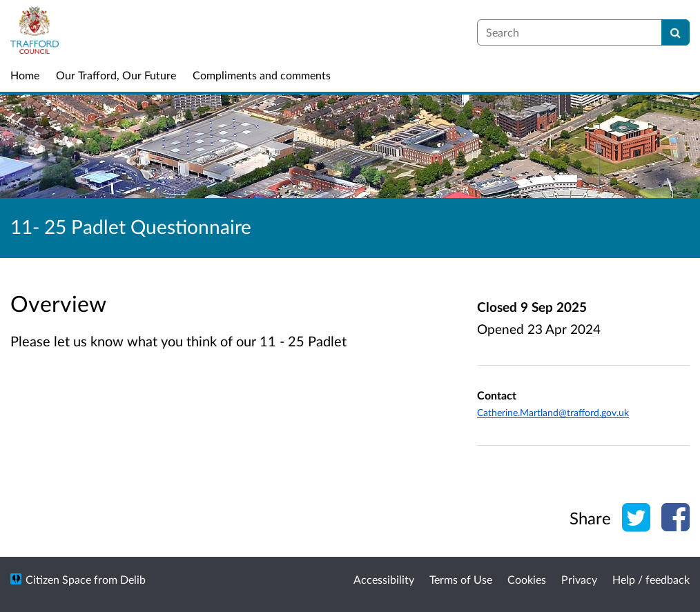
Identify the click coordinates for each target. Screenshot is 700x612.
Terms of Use (461, 579)
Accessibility (384, 579)
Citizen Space (58, 579)
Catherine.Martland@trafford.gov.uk (553, 412)
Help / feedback (651, 579)
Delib (133, 579)
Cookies (527, 579)
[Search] (675, 32)
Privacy (579, 579)
